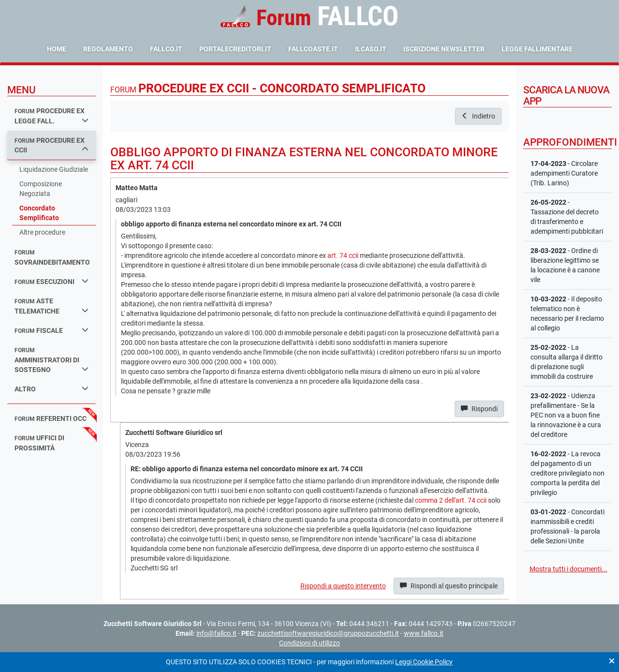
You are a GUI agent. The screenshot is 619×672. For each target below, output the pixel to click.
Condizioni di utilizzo (309, 643)
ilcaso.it (371, 49)
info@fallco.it (216, 633)
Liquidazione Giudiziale (54, 169)
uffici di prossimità (39, 443)
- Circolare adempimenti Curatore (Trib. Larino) (564, 173)
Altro (52, 389)
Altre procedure (42, 232)
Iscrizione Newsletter (444, 49)
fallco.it (166, 49)
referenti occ (51, 418)
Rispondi (479, 409)
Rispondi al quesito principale (449, 586)
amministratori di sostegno (52, 360)
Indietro (478, 116)
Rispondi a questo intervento (343, 586)
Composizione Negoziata (41, 189)
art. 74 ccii (343, 255)
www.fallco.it (424, 633)
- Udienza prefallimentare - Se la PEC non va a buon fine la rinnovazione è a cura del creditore (566, 415)
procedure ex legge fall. (52, 116)
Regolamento (108, 49)
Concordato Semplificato (39, 213)
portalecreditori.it (235, 49)
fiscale (52, 330)
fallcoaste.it (313, 49)
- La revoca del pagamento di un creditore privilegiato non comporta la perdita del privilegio (567, 473)
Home (57, 49)
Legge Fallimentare (537, 49)
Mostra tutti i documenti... (568, 569)
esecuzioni (52, 281)
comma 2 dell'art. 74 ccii (451, 500)
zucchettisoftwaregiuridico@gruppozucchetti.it (328, 633)
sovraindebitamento (52, 258)
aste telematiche (52, 306)
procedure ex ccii (52, 145)
